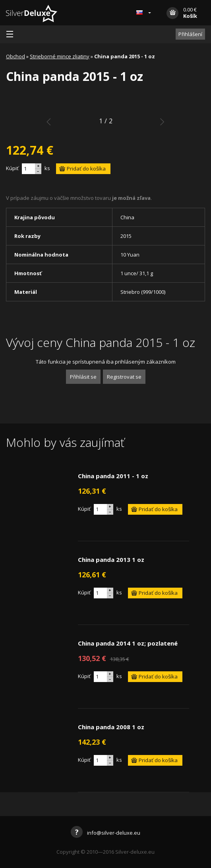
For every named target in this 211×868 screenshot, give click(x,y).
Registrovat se (124, 377)
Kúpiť (12, 168)
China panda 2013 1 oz (111, 560)
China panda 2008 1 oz (111, 727)
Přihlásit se (83, 377)
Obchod (15, 56)
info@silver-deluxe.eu (105, 833)
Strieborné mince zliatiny (60, 56)
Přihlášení (190, 34)
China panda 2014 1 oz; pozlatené (128, 643)
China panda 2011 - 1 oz (113, 476)
